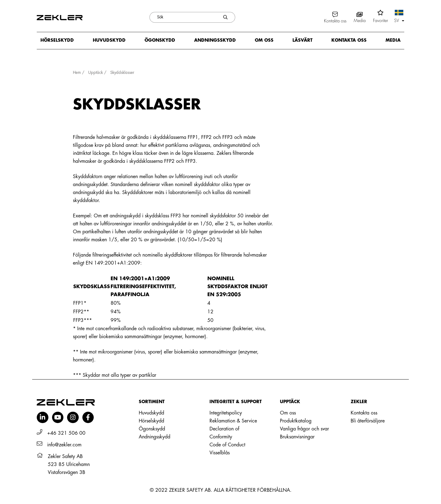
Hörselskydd (57, 40)
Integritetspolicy (226, 413)
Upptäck (96, 73)
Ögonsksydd (152, 429)
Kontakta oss (349, 40)
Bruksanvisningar (297, 437)
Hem (77, 73)
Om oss (264, 40)
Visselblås (220, 453)
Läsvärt (302, 40)
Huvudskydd (109, 40)
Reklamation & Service (233, 421)
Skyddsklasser (122, 73)
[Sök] (183, 17)
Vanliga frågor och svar (304, 429)
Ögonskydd (160, 40)
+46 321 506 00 (66, 433)
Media (393, 40)
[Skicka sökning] (226, 17)
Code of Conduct (227, 445)
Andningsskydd (215, 40)
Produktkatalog (296, 421)
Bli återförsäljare (368, 421)
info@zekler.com (64, 445)
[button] (399, 17)
